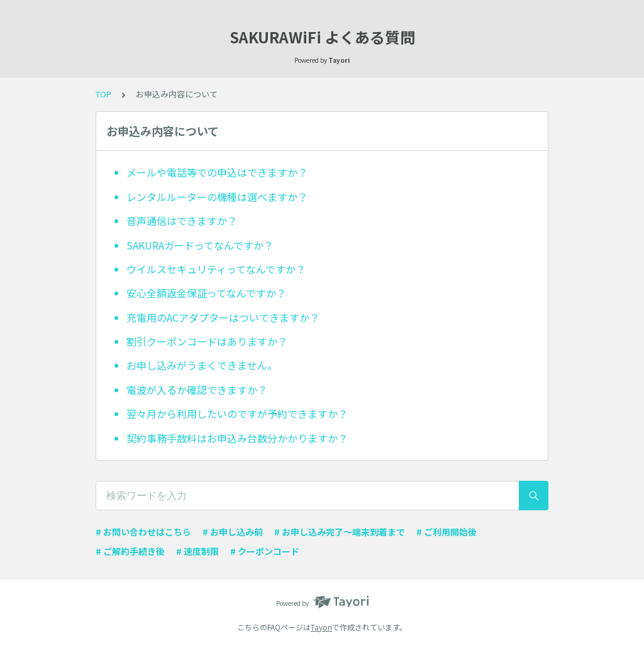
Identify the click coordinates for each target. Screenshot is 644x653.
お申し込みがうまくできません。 (202, 365)
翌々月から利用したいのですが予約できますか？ (237, 414)
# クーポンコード (265, 551)
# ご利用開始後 (447, 532)
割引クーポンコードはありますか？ (207, 341)
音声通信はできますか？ (182, 221)
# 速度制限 (197, 551)
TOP (103, 94)
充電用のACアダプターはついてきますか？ (223, 317)
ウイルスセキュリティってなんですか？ (216, 269)
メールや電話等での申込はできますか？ (217, 172)
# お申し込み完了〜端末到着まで (340, 532)
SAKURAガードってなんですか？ (200, 245)
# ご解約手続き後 (130, 551)
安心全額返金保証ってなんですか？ (206, 293)
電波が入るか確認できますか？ (197, 390)
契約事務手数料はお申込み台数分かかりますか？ (237, 438)
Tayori (321, 627)
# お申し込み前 (233, 532)
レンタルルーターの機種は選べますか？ (217, 197)
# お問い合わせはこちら (143, 532)
